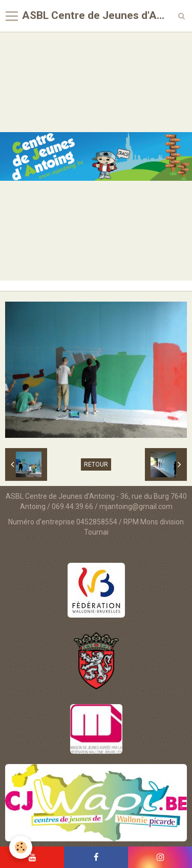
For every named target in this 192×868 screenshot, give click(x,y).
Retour (96, 464)
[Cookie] (21, 847)
